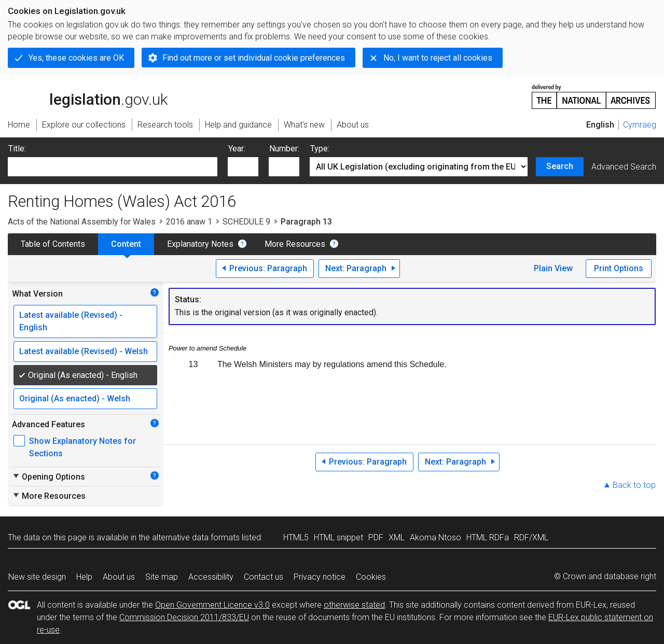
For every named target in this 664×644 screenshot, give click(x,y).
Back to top (634, 485)
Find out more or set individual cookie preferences (254, 58)
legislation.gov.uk (88, 96)
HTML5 (296, 537)
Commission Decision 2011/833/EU (184, 617)
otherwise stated (354, 605)
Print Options (619, 268)
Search (560, 166)
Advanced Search (624, 167)
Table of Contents (53, 244)
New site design (37, 577)
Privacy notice (320, 577)
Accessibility (211, 577)
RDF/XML (531, 537)
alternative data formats (196, 537)
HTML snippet (338, 537)
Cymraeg (640, 125)
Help (84, 577)
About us (119, 577)
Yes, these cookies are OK (76, 58)
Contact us (264, 577)
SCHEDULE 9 (246, 222)
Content (126, 244)
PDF (376, 537)
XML (397, 537)
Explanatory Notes (200, 244)
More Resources (295, 244)
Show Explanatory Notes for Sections (82, 447)
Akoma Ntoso (435, 537)
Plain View (553, 268)
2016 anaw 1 (189, 222)
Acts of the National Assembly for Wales (82, 222)
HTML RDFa (488, 537)
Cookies (371, 577)
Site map (162, 577)
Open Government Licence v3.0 (212, 605)
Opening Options (49, 477)
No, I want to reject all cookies (438, 58)
